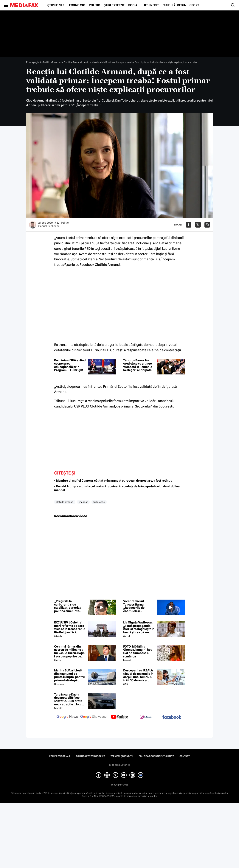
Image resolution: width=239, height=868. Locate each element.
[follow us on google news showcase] (93, 717)
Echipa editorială (60, 756)
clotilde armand (65, 502)
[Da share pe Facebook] (189, 225)
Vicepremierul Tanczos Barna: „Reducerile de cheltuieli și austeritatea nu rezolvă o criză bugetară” (134, 606)
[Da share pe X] (198, 225)
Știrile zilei (56, 5)
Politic (94, 5)
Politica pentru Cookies (90, 756)
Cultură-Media (174, 5)
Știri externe (114, 5)
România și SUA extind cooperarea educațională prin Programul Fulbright (70, 365)
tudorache (99, 502)
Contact (185, 756)
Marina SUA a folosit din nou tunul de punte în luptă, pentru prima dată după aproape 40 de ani (69, 675)
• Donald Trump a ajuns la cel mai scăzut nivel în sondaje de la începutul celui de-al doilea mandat (117, 488)
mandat (83, 502)
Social (134, 5)
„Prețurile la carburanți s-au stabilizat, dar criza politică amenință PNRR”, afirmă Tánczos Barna (68, 606)
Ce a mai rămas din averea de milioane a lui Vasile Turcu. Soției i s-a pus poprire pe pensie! (70, 651)
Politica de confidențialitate (156, 756)
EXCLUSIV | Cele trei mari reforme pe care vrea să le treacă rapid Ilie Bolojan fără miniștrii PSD (70, 627)
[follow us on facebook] (172, 717)
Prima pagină (34, 62)
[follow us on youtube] (119, 717)
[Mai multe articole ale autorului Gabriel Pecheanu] (33, 225)
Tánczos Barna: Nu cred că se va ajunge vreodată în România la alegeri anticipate (138, 365)
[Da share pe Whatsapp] (207, 225)
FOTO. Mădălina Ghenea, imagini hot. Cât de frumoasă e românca (138, 651)
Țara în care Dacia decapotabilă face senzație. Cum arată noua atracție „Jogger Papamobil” (70, 699)
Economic (77, 5)
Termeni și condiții (122, 756)
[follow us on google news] (67, 717)
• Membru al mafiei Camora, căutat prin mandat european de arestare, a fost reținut (113, 481)
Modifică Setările (119, 765)
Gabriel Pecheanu (49, 226)
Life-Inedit (151, 5)
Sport (194, 5)
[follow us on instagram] (146, 717)
